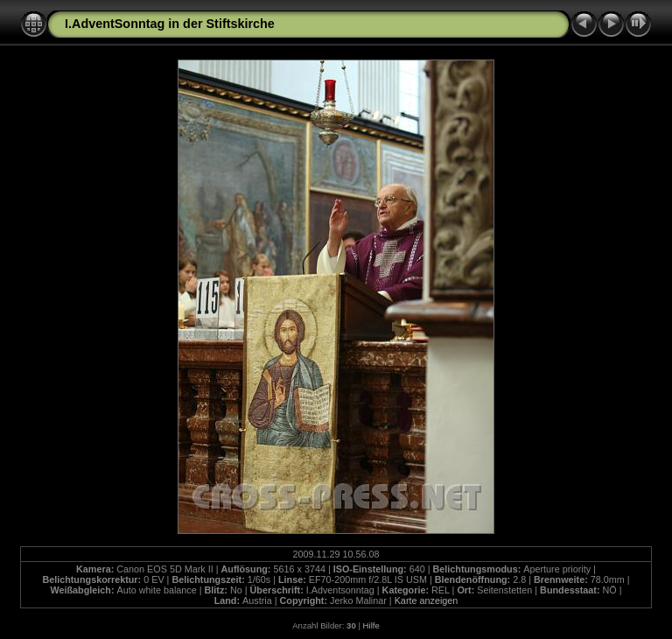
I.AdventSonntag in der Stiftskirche (170, 24)
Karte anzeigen (427, 600)
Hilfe (371, 625)
